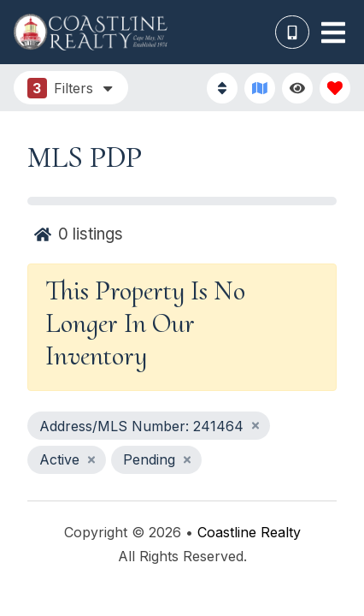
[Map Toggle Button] (260, 88)
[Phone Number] (292, 33)
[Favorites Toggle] (335, 88)
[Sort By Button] (222, 88)
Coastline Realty (249, 532)
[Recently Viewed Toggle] (297, 88)
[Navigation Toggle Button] (333, 33)
